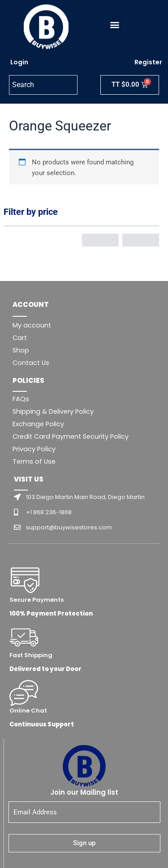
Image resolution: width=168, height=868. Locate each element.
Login (19, 62)
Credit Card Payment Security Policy (71, 436)
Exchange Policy (38, 424)
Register (148, 62)
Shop (21, 350)
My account (32, 325)
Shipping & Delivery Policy (53, 411)
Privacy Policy (34, 449)
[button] (114, 25)
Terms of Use (34, 461)
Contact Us (31, 363)
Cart (20, 338)
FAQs (21, 399)
